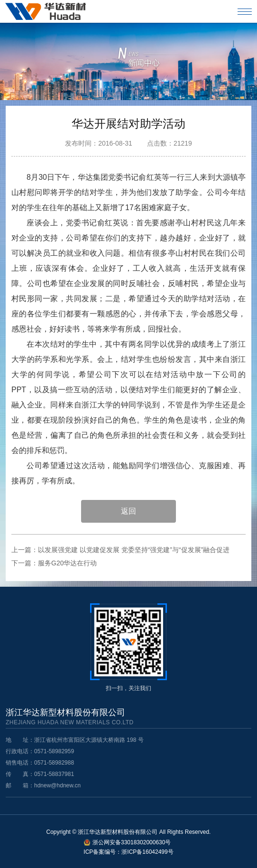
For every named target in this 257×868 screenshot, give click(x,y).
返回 (128, 511)
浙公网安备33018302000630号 (132, 842)
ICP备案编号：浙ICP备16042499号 (128, 852)
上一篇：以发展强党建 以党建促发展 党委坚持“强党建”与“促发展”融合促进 (120, 550)
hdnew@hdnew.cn (57, 785)
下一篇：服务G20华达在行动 (54, 563)
